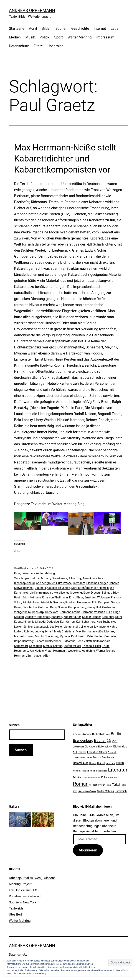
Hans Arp (38, 612)
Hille (109, 612)
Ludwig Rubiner (24, 631)
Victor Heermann (56, 651)
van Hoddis (37, 651)
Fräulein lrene (31, 602)
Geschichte (80, 28)
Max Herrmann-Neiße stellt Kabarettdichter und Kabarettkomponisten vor (65, 159)
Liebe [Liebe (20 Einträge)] (105, 771)
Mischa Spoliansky (47, 636)
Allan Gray (75, 578)
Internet (100, 28)
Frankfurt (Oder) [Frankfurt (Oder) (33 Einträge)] (97, 752)
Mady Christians (64, 631)
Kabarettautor (72, 617)
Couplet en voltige (59, 588)
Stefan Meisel (72, 646)
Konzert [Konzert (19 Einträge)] (85, 771)
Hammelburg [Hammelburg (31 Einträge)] (81, 763)
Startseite (17, 28)
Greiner (62, 607)
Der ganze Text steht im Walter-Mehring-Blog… (50, 504)
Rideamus (69, 641)
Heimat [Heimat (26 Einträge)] (101, 763)
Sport (59, 37)
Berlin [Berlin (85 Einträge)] (116, 734)
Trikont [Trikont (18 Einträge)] (108, 785)
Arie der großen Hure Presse (54, 583)
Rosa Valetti (84, 641)
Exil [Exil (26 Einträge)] (75, 752)
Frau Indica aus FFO (23, 890)
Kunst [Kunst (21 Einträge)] (99, 771)
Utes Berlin (17, 914)
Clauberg (40, 588)
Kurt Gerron (67, 622)
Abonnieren (88, 850)
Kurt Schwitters (86, 622)
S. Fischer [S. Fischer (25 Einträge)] (94, 785)
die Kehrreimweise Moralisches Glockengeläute (60, 593)
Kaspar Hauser (91, 617)
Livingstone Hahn (105, 627)
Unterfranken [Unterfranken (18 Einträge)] (91, 791)
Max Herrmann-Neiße (89, 631)
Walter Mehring (80, 37)
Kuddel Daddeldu (48, 622)
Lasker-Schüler (23, 627)
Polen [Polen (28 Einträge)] (104, 777)
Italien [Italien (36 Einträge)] (120, 763)
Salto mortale (102, 641)
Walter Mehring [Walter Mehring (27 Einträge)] (106, 791)
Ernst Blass (76, 597)
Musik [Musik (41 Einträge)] (77, 777)
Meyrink (109, 631)
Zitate (38, 46)
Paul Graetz (78, 636)
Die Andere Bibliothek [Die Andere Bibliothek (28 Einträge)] (97, 747)
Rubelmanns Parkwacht (26, 896)
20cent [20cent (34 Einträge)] (77, 734)
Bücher (61, 28)
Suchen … (16, 725)
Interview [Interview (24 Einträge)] (110, 763)
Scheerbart (21, 646)
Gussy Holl (94, 607)
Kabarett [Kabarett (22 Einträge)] (77, 771)
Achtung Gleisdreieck (54, 578)
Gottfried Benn (47, 607)
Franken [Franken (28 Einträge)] (82, 752)
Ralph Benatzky (24, 641)
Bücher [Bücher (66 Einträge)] (100, 740)
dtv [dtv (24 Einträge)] (111, 747)
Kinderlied (30, 622)
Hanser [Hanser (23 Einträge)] (93, 763)
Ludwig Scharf (44, 631)
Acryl (33, 28)
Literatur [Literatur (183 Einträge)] (118, 770)
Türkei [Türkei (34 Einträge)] (116, 785)
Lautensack (41, 627)
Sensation (36, 646)
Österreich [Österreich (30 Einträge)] (121, 791)
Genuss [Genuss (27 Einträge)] (97, 757)
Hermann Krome (70, 612)
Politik (45, 37)
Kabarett (57, 617)
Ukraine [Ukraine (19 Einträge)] (81, 791)
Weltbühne (88, 651)
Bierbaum (79, 583)
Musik (30, 37)
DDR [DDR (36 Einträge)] (115, 741)
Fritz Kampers (101, 602)
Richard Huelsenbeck (48, 641)
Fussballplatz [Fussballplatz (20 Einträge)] (79, 758)
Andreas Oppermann (32, 11)
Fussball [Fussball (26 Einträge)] (112, 752)
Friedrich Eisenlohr (52, 602)
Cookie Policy (39, 974)
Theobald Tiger (92, 646)
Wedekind (74, 651)
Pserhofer (110, 636)
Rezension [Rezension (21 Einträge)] (113, 777)
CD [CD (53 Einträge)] (109, 741)
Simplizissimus (53, 646)
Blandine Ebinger (97, 583)
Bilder (46, 28)
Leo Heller (56, 627)
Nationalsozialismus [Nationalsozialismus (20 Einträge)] (91, 777)
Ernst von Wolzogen (97, 597)
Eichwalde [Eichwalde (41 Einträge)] (120, 746)
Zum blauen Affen (39, 656)
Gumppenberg (77, 607)
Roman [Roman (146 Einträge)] (81, 784)
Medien (15, 37)
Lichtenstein (72, 627)
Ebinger (107, 593)
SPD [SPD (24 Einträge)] (102, 785)
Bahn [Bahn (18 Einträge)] (108, 735)
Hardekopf (52, 612)
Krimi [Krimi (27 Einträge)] (92, 771)
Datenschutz (19, 46)
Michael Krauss (24, 636)
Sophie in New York (23, 902)
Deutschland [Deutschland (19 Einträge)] (78, 747)
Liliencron (87, 627)
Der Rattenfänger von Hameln (90, 588)
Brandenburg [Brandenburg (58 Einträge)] (83, 741)
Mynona (65, 636)
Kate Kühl (108, 617)
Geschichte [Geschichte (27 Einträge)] (108, 757)
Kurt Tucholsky (106, 622)
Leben (115, 28)
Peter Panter (95, 636)
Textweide (16, 908)
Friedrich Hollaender (78, 602)
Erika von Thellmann (55, 597)
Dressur (96, 593)
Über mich (55, 46)
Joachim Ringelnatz (38, 617)
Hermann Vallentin (93, 612)
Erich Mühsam (32, 597)
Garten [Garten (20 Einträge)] (89, 758)
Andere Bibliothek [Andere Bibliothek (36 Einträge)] (93, 734)
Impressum (105, 37)
